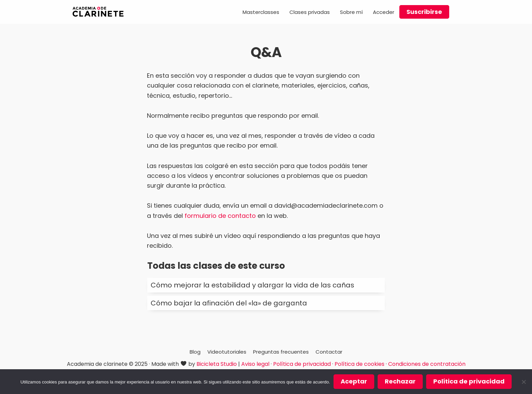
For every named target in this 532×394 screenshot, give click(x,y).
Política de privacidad (302, 364)
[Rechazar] (524, 382)
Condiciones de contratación (427, 364)
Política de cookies (359, 364)
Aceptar (354, 381)
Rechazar (400, 381)
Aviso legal (255, 364)
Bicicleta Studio (217, 364)
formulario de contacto (220, 216)
